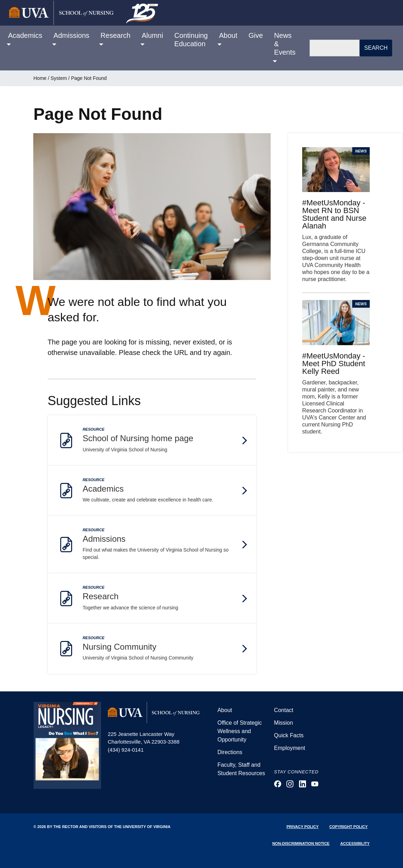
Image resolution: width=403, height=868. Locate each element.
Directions (230, 752)
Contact (284, 710)
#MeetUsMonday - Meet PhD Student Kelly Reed (334, 364)
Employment (290, 748)
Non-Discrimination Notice (301, 843)
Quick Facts (289, 735)
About (225, 710)
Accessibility (355, 843)
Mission (284, 723)
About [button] (228, 35)
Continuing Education (191, 40)
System (59, 78)
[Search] (335, 48)
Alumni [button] (152, 35)
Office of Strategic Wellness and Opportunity (240, 731)
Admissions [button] (71, 35)
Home (40, 78)
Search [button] (376, 48)
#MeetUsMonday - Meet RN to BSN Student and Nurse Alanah (334, 214)
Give (256, 35)
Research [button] (116, 35)
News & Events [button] (285, 44)
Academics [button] (25, 35)
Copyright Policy (349, 827)
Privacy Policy (303, 827)
